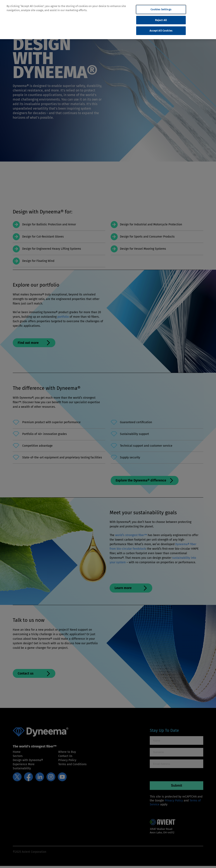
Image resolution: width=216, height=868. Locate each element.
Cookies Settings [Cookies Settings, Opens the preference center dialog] (161, 9)
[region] (108, 20)
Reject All (161, 20)
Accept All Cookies (161, 31)
